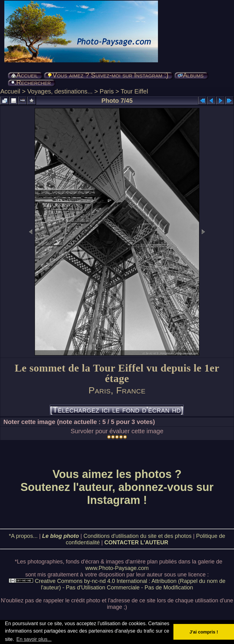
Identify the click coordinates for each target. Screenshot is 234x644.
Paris (107, 91)
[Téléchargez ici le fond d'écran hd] (117, 410)
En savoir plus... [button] (34, 639)
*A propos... (23, 536)
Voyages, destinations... (60, 91)
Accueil (10, 91)
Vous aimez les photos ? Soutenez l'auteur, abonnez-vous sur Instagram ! (117, 487)
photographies (45, 562)
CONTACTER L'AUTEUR (136, 542)
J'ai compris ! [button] (204, 632)
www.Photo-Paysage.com (117, 568)
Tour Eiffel (134, 91)
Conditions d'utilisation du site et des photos (138, 536)
